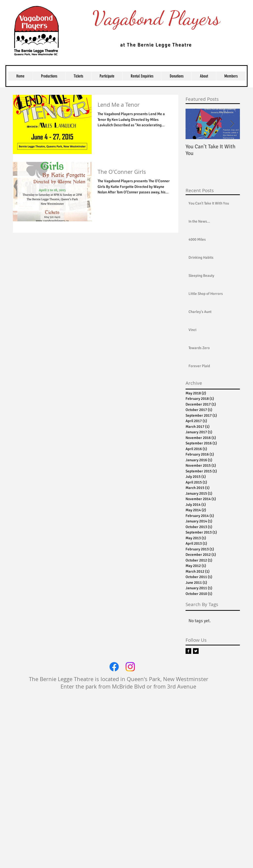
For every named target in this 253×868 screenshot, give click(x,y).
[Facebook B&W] (188, 651)
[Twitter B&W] (196, 651)
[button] (78, 76)
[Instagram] (130, 667)
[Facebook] (114, 667)
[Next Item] (232, 124)
